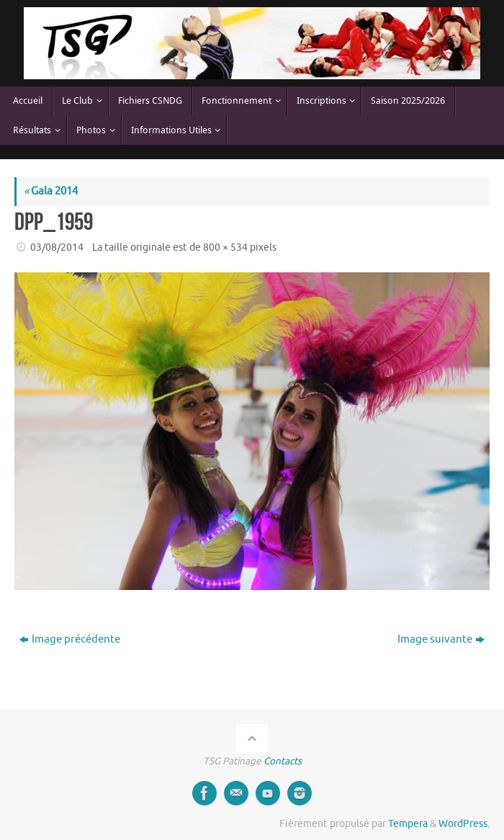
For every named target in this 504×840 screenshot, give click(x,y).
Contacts (283, 761)
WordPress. (464, 824)
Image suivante (441, 639)
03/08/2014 (57, 247)
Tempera (408, 824)
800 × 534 (225, 247)
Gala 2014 (51, 191)
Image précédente (70, 639)
